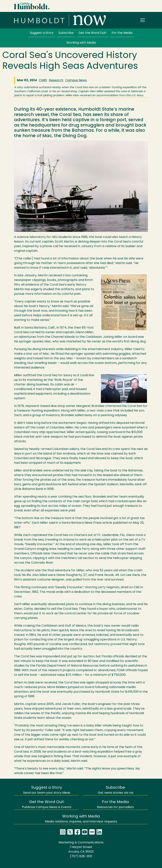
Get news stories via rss (116, 790)
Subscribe (66, 33)
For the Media (122, 33)
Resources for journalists (115, 805)
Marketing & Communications (81, 843)
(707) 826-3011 (81, 856)
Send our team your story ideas (47, 790)
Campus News (76, 80)
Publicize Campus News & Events (47, 805)
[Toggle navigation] (143, 20)
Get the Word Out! (93, 33)
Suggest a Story (42, 33)
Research (56, 80)
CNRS (43, 80)
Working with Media (81, 43)
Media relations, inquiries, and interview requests (81, 819)
